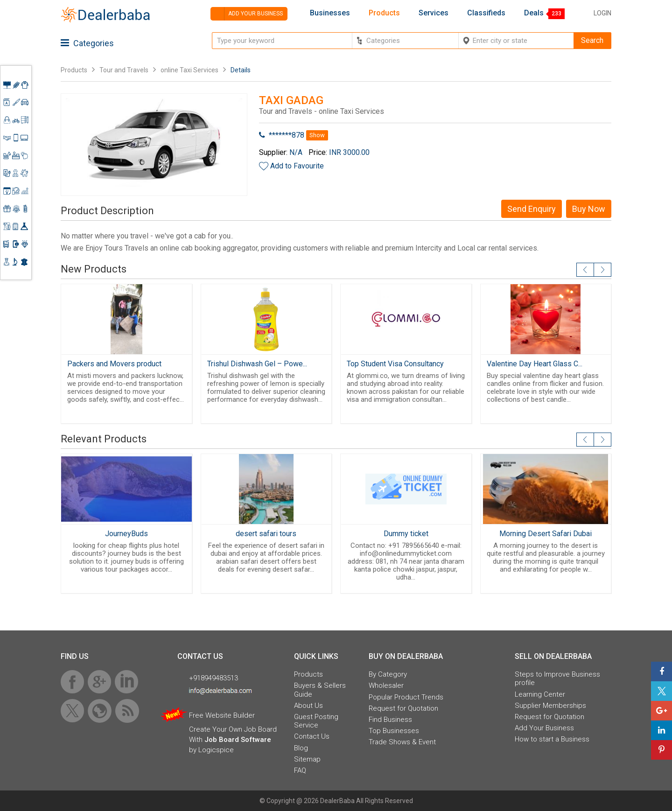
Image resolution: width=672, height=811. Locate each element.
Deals (534, 13)
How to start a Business (552, 739)
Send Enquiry (532, 209)
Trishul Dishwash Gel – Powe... (257, 364)
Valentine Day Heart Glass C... (535, 364)
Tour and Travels (124, 70)
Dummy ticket (406, 534)
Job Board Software (238, 740)
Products (384, 13)
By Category (388, 674)
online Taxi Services (189, 70)
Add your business (247, 14)
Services (434, 13)
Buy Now (589, 209)
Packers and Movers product (114, 364)
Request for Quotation (403, 708)
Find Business (390, 720)
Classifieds (486, 13)
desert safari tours (266, 534)
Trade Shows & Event (402, 742)
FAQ (300, 770)
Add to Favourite (297, 166)
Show (317, 135)
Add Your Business (544, 728)
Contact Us (312, 736)
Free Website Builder (222, 715)
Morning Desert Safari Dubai (546, 534)
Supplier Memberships (550, 706)
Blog (301, 748)
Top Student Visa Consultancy (395, 364)
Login (602, 13)
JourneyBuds (126, 534)
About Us (308, 706)
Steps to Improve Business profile (557, 678)
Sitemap (307, 759)
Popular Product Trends (406, 697)
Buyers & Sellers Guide (320, 690)
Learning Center (540, 694)
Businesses (330, 13)
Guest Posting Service (316, 721)
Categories (87, 43)
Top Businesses (394, 731)
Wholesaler (386, 685)
